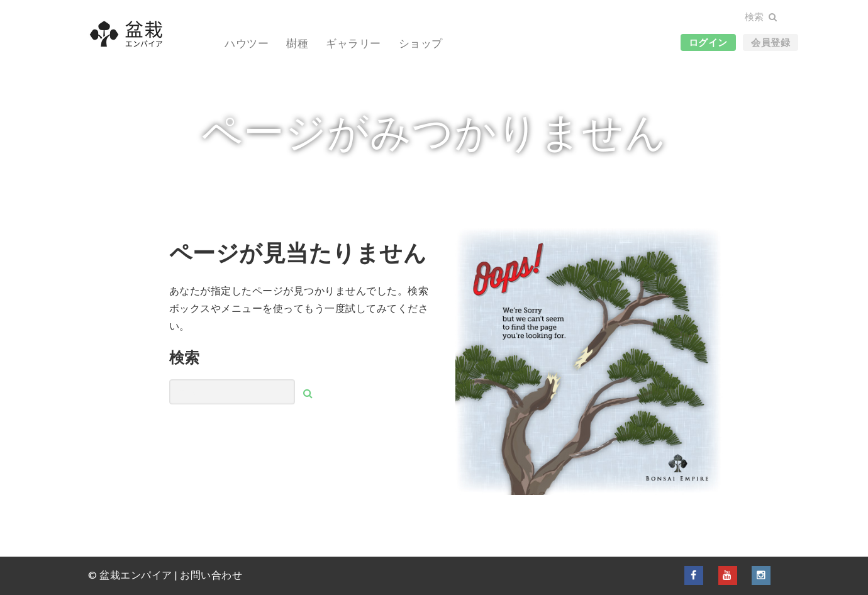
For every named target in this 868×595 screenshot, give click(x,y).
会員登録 (771, 42)
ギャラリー (353, 43)
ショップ (421, 43)
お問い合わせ (211, 575)
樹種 (297, 43)
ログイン (708, 42)
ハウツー (247, 43)
